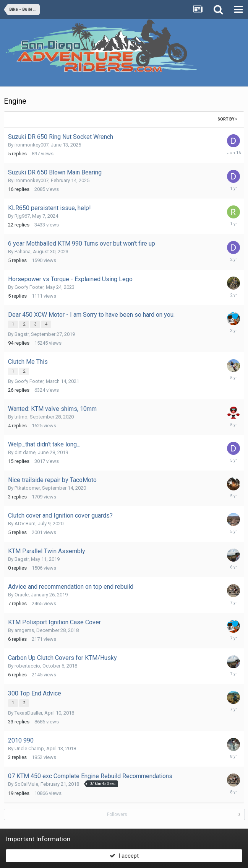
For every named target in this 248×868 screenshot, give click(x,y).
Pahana (23, 252)
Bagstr (22, 334)
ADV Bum (25, 524)
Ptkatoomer (27, 488)
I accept (124, 856)
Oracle (22, 595)
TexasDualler (28, 713)
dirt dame (25, 452)
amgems (24, 630)
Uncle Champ (29, 748)
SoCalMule (26, 784)
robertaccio (27, 666)
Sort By (227, 119)
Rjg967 (22, 216)
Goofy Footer (29, 287)
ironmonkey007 (32, 145)
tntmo (21, 417)
